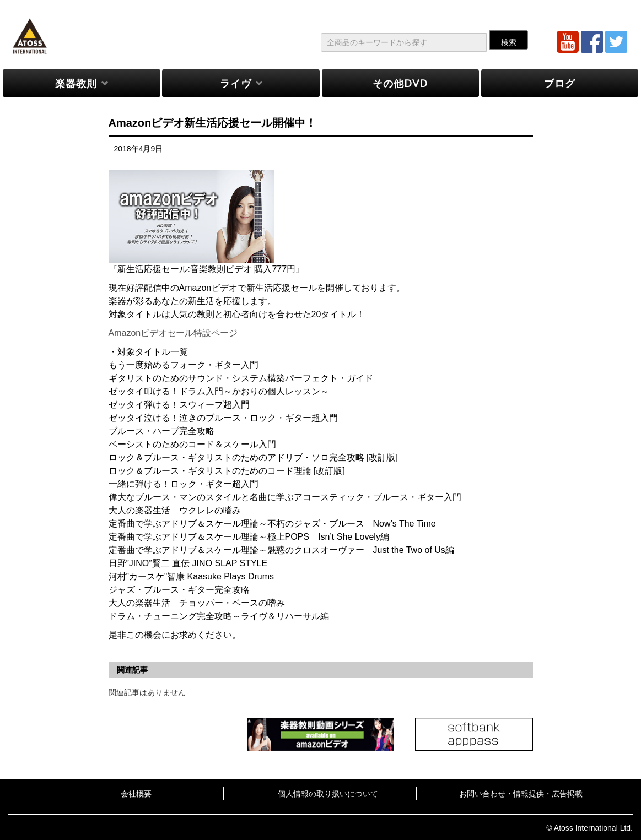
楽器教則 (76, 83)
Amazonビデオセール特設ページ (173, 333)
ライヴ (236, 83)
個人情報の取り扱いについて (328, 794)
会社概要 (136, 794)
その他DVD (400, 83)
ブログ (560, 83)
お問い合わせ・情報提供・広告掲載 (521, 794)
